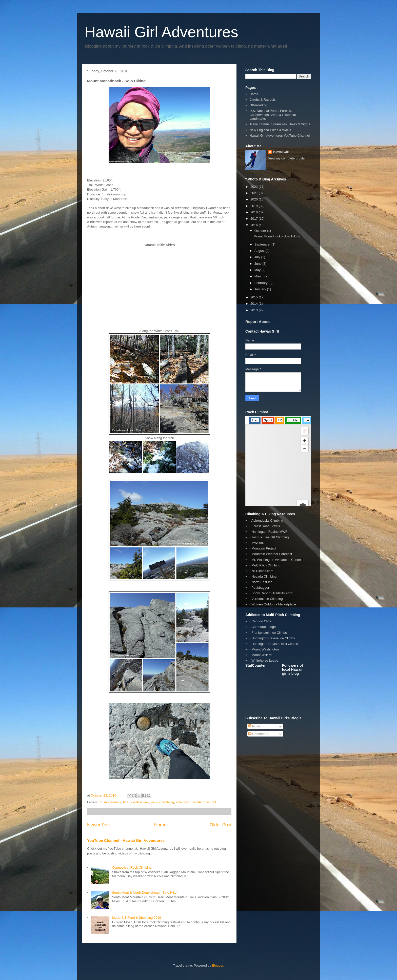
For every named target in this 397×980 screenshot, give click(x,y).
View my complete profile (286, 158)
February (262, 283)
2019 (255, 206)
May (258, 270)
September (263, 244)
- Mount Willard (260, 655)
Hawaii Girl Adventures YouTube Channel (280, 136)
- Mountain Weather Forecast (271, 554)
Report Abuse (258, 322)
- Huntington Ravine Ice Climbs (272, 638)
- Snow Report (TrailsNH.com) (271, 593)
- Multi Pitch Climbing (265, 565)
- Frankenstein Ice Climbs (268, 633)
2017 (255, 219)
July (258, 257)
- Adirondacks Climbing (266, 520)
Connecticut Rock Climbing (132, 867)
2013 (255, 310)
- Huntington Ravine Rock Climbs (274, 644)
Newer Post (99, 825)
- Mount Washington (264, 649)
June (259, 264)
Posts (254, 726)
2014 (255, 304)
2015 (255, 297)
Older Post (221, 825)
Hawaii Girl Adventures (161, 32)
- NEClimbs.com (261, 571)
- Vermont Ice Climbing (266, 599)
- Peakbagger (259, 588)
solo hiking (183, 802)
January (261, 289)
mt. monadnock (110, 802)
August (260, 251)
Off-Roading (258, 105)
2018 (255, 212)
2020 (255, 199)
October (261, 231)
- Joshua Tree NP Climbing (269, 537)
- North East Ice (261, 582)
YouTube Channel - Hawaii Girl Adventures (126, 840)
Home (160, 825)
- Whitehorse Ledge (264, 660)
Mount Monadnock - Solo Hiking (277, 236)
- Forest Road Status (265, 526)
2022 (255, 187)
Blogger (218, 965)
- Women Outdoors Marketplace (273, 604)
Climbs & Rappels (262, 100)
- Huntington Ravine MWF (268, 532)
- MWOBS (257, 543)
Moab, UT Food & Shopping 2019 (136, 918)
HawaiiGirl (281, 152)
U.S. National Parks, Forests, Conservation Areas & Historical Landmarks (273, 115)
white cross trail (205, 802)
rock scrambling (162, 802)
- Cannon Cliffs (260, 621)
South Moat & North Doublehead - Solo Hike (144, 893)
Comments (258, 734)
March (260, 276)
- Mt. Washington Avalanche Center (275, 560)
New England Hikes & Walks (270, 130)
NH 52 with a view (136, 802)
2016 (255, 225)
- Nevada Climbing (263, 576)
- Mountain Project (263, 548)
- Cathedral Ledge (263, 627)
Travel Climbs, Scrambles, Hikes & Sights (280, 124)
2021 (255, 193)
